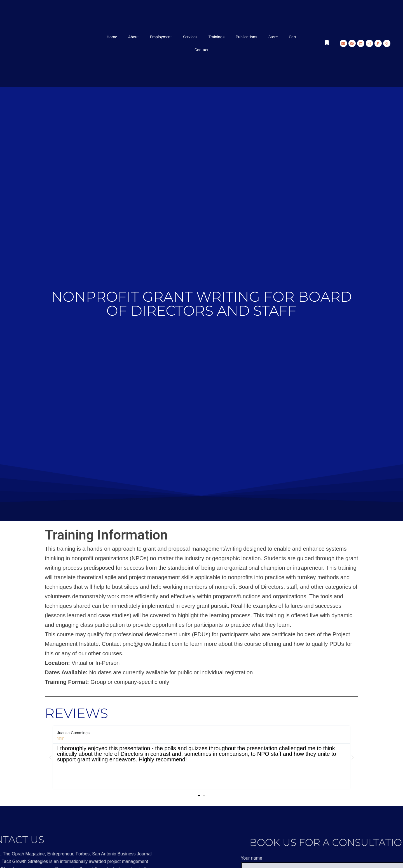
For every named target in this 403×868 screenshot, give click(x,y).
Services (190, 37)
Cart (293, 37)
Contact (201, 50)
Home (112, 37)
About (133, 37)
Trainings (216, 37)
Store (273, 37)
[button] (50, 757)
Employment (161, 37)
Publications (246, 37)
